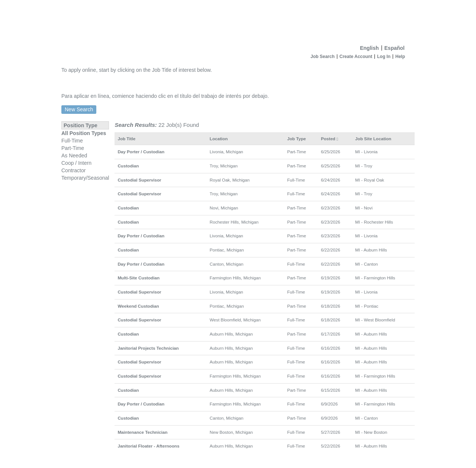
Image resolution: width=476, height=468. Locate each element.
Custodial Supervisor (139, 180)
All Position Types (84, 133)
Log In (384, 57)
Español (395, 48)
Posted (329, 139)
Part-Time (73, 148)
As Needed (74, 156)
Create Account (356, 57)
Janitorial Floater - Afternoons (148, 446)
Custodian (128, 166)
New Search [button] (79, 109)
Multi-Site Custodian (139, 278)
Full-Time (72, 141)
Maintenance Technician (142, 432)
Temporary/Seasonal (85, 178)
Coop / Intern (76, 163)
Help (400, 57)
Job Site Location (373, 139)
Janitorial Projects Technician (148, 348)
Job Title (126, 139)
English (369, 48)
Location (219, 139)
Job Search (323, 57)
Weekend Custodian (138, 306)
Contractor (73, 170)
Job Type (296, 139)
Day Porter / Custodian (141, 152)
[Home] (238, 21)
